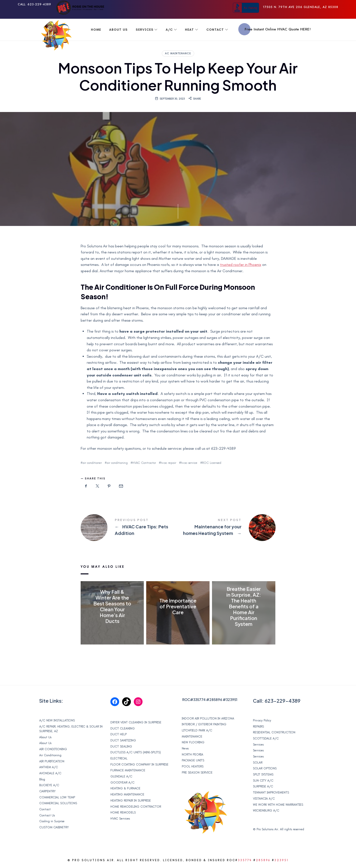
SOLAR (258, 762)
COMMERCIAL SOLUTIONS (58, 803)
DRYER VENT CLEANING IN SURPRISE (136, 722)
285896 (216, 700)
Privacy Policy (262, 720)
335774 (199, 700)
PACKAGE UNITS (193, 760)
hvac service (189, 463)
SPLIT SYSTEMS (263, 774)
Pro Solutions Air (267, 829)
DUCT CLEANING (123, 728)
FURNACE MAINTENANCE (128, 770)
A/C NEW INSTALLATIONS (57, 720)
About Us (45, 737)
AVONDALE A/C (50, 773)
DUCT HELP (119, 734)
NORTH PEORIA (192, 754)
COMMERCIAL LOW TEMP (57, 797)
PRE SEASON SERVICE (197, 772)
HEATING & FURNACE (125, 788)
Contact (45, 809)
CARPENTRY (47, 791)
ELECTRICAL (119, 758)
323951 (232, 700)
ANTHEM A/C (49, 767)
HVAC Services (120, 818)
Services (258, 744)
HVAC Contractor (144, 463)
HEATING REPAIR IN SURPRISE (131, 800)
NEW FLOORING (193, 742)
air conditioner (92, 463)
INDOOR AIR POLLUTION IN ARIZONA (208, 718)
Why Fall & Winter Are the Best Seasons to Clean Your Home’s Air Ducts (112, 606)
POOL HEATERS (193, 766)
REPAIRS (258, 726)
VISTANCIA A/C (264, 798)
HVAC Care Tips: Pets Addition (129, 528)
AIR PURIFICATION (52, 761)
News (185, 748)
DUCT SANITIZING (123, 740)
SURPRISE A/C (263, 786)
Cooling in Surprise (52, 821)
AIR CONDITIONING (53, 749)
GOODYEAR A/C (122, 782)
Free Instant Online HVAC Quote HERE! (278, 29)
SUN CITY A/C (263, 780)
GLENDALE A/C (121, 776)
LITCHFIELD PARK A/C (197, 730)
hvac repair (168, 463)
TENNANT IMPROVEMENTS (271, 792)
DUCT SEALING (121, 746)
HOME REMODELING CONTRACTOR (136, 807)
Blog (42, 779)
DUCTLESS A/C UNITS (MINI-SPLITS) (136, 752)
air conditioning (117, 463)
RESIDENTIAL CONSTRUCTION (274, 732)
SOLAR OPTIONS (265, 768)
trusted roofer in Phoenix (241, 265)
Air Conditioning (50, 755)
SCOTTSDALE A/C (266, 738)
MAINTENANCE (192, 736)
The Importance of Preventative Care (178, 606)
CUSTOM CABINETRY (54, 827)
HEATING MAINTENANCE (127, 794)
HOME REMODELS (123, 812)
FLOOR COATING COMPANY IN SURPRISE (139, 764)
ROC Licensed (212, 463)
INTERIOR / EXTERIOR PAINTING (204, 724)
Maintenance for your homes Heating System (227, 528)
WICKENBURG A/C (266, 810)
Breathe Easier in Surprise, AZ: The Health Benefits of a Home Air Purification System (244, 606)
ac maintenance (178, 53)
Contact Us (47, 815)
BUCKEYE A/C (49, 785)
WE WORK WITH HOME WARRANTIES (278, 805)
